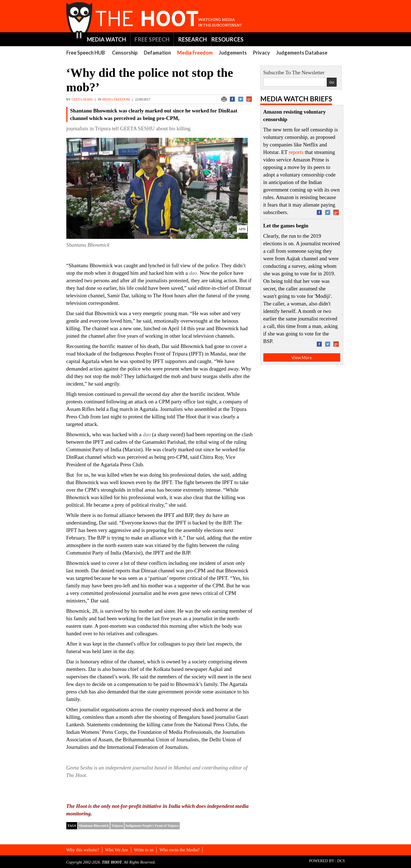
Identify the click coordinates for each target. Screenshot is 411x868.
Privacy (262, 53)
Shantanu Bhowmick (94, 826)
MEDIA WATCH (106, 39)
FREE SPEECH (152, 39)
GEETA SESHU (83, 99)
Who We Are (117, 850)
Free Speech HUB (86, 53)
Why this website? (83, 850)
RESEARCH (192, 39)
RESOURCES (227, 39)
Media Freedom (195, 53)
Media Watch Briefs (296, 99)
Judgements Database (302, 53)
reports (296, 152)
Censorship (125, 53)
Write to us (144, 850)
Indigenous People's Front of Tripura (152, 826)
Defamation (157, 53)
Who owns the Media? (179, 850)
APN (242, 229)
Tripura (117, 826)
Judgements (233, 53)
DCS (341, 861)
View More (302, 357)
